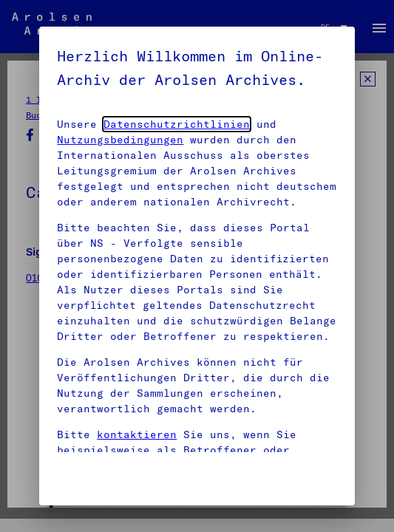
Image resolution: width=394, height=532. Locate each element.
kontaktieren (137, 434)
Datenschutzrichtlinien (177, 124)
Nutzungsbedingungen (120, 140)
